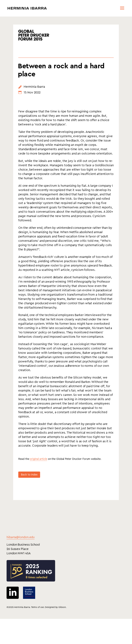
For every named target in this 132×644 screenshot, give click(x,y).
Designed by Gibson (55, 623)
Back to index (29, 490)
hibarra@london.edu (21, 553)
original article (38, 474)
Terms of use (37, 623)
